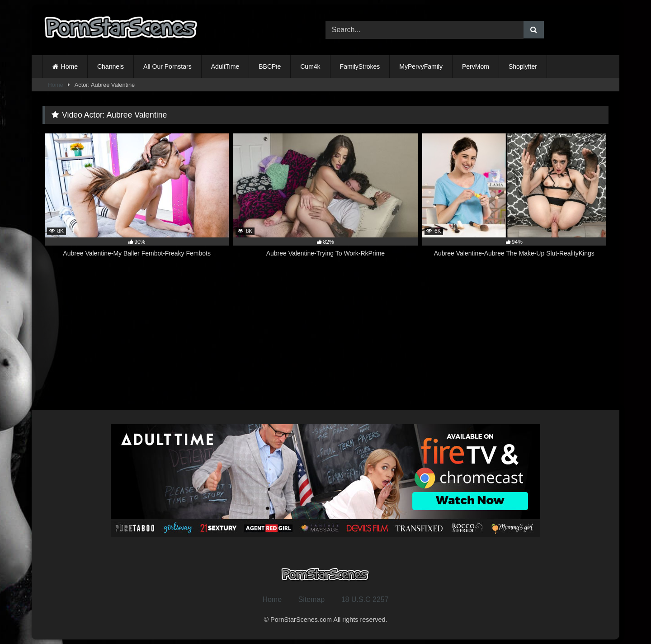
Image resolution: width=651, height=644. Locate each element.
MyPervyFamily (421, 66)
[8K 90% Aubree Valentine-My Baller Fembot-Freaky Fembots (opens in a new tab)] (137, 200)
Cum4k (310, 66)
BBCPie (270, 66)
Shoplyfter (523, 66)
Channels (111, 66)
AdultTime (225, 66)
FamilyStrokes (360, 66)
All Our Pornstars (167, 66)
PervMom (476, 66)
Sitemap (312, 599)
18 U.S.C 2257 (365, 599)
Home (69, 66)
